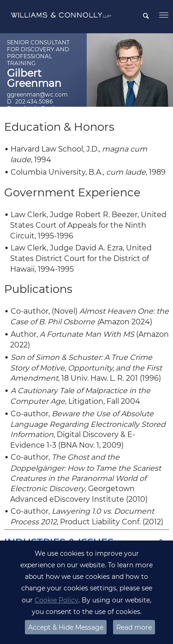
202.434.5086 (34, 101)
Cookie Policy (57, 600)
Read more (134, 627)
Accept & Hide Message (66, 627)
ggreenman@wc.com (37, 94)
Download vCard (30, 108)
